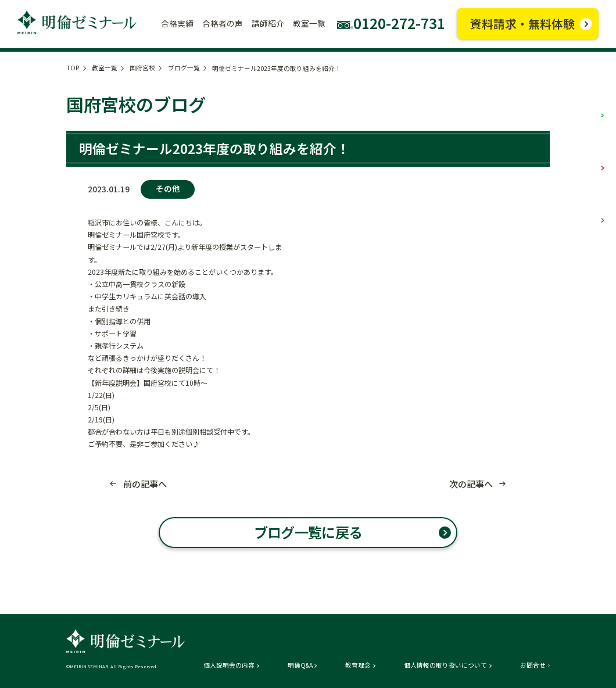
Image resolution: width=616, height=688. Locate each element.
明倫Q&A (300, 666)
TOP (73, 68)
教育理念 (358, 666)
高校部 (583, 209)
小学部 (583, 105)
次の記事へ (471, 484)
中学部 (583, 157)
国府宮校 (142, 68)
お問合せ (533, 666)
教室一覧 (105, 68)
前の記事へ (145, 484)
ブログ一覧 (184, 68)
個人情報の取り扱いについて (445, 666)
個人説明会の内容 (229, 666)
